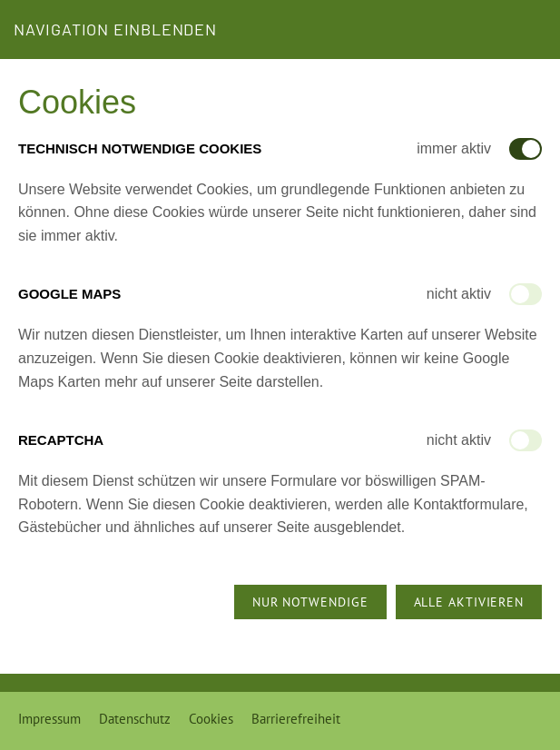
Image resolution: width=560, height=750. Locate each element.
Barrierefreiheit (296, 719)
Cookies (211, 719)
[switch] (526, 294)
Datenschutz (135, 719)
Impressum (49, 719)
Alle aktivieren (469, 602)
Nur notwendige (310, 602)
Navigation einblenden (115, 29)
